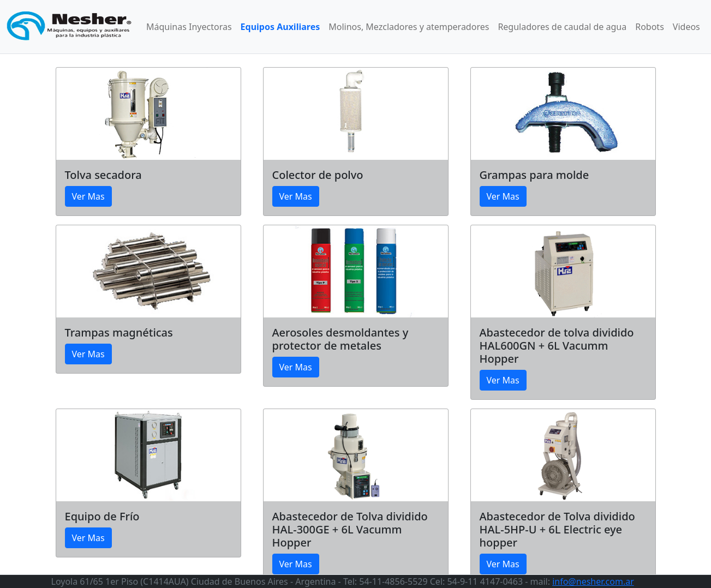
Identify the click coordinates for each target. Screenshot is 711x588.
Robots (650, 27)
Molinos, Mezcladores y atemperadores (409, 27)
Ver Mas (88, 196)
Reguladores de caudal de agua (562, 27)
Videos (686, 27)
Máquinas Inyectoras (189, 27)
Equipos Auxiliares (280, 27)
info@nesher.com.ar (593, 581)
